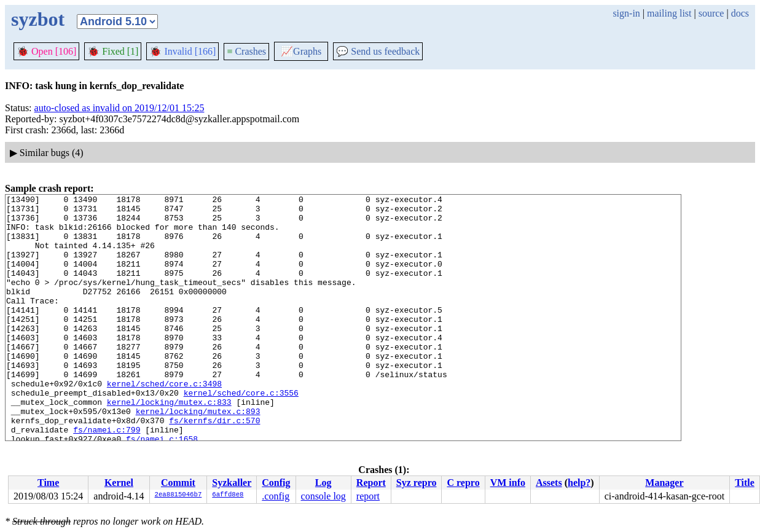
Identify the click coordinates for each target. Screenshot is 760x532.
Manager (664, 483)
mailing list (669, 13)
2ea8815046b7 (178, 495)
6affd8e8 (228, 495)
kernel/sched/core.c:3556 (241, 433)
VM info (508, 483)
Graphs (301, 51)
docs (740, 13)
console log (323, 496)
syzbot (38, 19)
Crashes (246, 51)
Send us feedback (378, 51)
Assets (549, 483)
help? (579, 483)
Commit (178, 483)
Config (276, 483)
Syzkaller (232, 483)
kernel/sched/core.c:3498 (164, 422)
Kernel (119, 483)
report (368, 496)
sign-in (626, 13)
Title (745, 483)
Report (371, 483)
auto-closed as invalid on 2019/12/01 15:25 (119, 108)
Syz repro (417, 483)
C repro (463, 483)
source (711, 13)
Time (48, 483)
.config (276, 496)
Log (323, 483)
